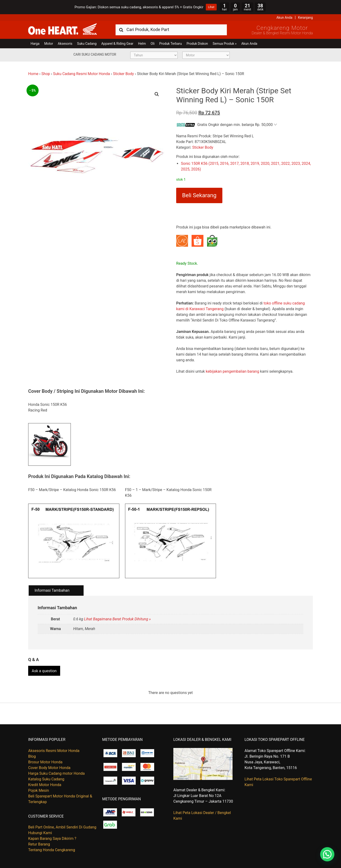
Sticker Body (123, 74)
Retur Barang (39, 844)
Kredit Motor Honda (45, 785)
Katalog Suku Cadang (46, 779)
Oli (153, 44)
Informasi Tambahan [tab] (52, 590)
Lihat (211, 7)
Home (33, 74)
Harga (35, 44)
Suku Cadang (87, 44)
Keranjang (305, 18)
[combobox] (171, 29)
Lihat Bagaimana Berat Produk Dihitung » (117, 619)
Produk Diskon (197, 44)
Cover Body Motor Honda (49, 768)
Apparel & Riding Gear (117, 44)
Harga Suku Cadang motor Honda (56, 773)
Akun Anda (284, 18)
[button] (157, 94)
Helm (142, 44)
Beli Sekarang (199, 195)
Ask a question (44, 671)
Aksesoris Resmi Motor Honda (54, 751)
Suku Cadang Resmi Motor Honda (81, 74)
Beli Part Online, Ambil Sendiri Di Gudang (62, 827)
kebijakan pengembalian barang (233, 371)
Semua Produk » (225, 44)
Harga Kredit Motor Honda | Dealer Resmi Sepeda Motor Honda (63, 29)
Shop (46, 74)
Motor (49, 44)
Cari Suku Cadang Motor (95, 54)
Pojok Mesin (39, 790)
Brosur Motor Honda (45, 762)
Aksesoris (65, 44)
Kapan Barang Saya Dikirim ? (52, 839)
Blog (32, 756)
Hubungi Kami (40, 833)
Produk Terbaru (171, 44)
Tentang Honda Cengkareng (52, 850)
